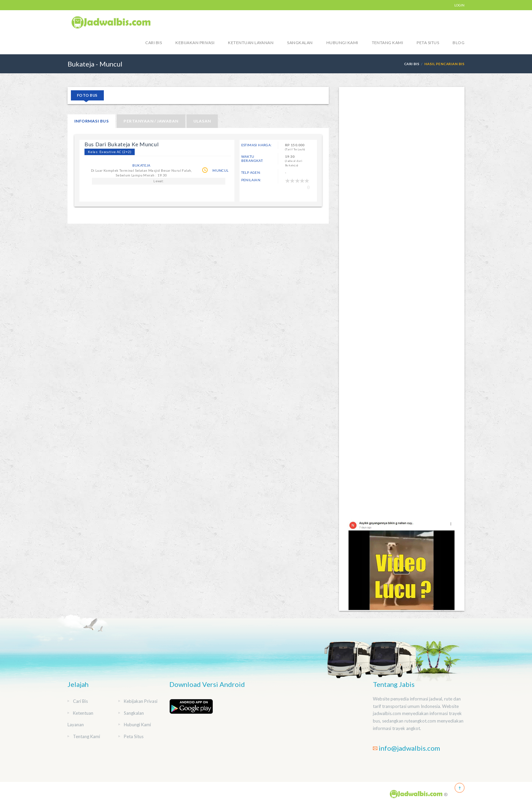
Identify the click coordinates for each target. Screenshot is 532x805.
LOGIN (459, 5)
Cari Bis (154, 43)
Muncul (220, 170)
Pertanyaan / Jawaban (151, 121)
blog (459, 43)
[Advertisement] (402, 303)
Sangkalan (300, 43)
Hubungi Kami (342, 43)
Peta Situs (428, 43)
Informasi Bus (91, 121)
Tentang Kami (388, 43)
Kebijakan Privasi (195, 43)
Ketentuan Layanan (251, 43)
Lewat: (158, 181)
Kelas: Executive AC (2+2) (110, 152)
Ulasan (202, 121)
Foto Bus (87, 95)
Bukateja (141, 165)
